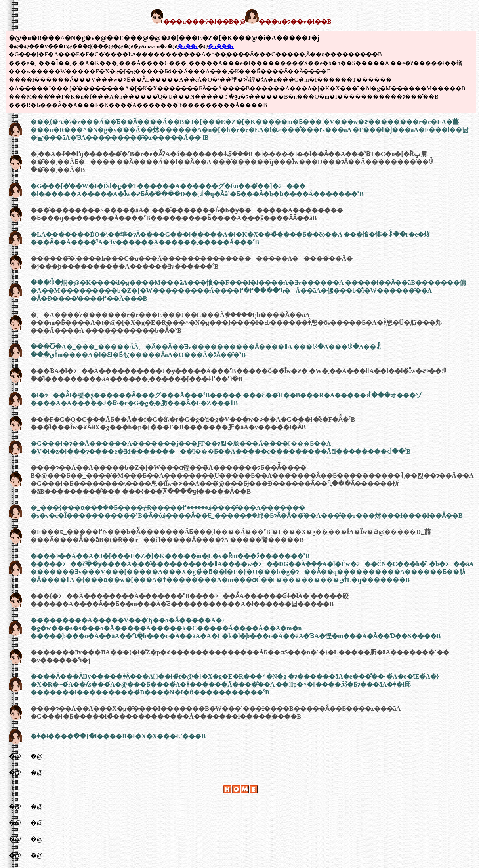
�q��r (188, 46)
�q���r (221, 46)
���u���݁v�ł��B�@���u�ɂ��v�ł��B (241, 22)
